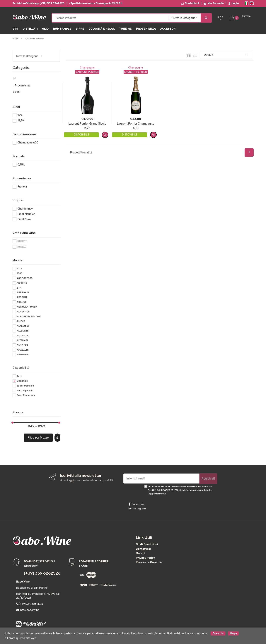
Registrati (208, 479)
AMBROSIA (23, 355)
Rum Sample (62, 29)
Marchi (140, 553)
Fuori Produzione (26, 395)
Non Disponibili (25, 391)
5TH (19, 288)
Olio (45, 29)
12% (20, 115)
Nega (233, 633)
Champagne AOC (28, 143)
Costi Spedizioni (147, 544)
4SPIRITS (22, 283)
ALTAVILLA (23, 336)
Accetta (218, 633)
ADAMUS (22, 302)
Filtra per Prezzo (38, 438)
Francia (22, 187)
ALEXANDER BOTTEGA (29, 317)
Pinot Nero (24, 219)
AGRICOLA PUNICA (27, 307)
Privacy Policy (145, 558)
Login (234, 3)
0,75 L (21, 165)
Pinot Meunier (26, 214)
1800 (20, 273)
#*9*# (21, 247)
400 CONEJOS (25, 278)
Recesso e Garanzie (149, 562)
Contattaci (190, 3)
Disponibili (22, 381)
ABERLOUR (23, 292)
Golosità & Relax (102, 29)
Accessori (168, 29)
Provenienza (146, 29)
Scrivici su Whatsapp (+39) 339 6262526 (39, 3)
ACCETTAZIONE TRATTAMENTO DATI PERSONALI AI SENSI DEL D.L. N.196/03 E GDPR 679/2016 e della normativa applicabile (180, 490)
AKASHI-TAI (23, 312)
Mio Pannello (214, 3)
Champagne (87, 68)
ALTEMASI (22, 340)
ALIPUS (21, 321)
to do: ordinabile (26, 386)
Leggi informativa (157, 494)
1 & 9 (19, 269)
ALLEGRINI (23, 331)
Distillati (30, 29)
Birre (80, 29)
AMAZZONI (23, 350)
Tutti (19, 376)
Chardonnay (25, 209)
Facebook (136, 504)
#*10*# (22, 241)
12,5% (21, 121)
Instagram (137, 508)
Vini (15, 29)
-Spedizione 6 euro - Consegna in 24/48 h (96, 3)
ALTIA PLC (22, 345)
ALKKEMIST (23, 326)
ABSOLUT (22, 297)
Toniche (125, 29)
